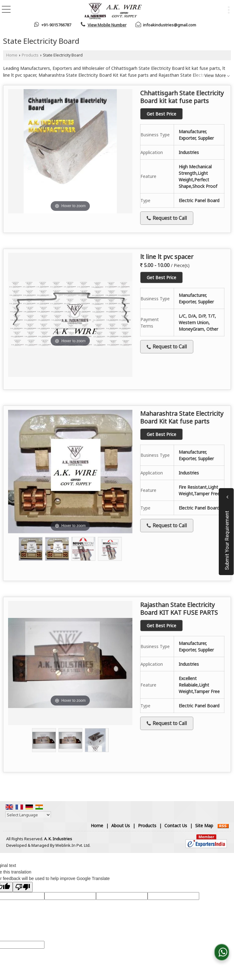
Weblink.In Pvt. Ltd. (73, 845)
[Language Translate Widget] (28, 815)
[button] (107, 25)
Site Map (204, 826)
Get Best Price (161, 114)
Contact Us (176, 826)
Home (12, 55)
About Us (121, 826)
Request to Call (167, 218)
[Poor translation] (23, 887)
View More (215, 75)
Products (30, 55)
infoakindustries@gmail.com (170, 25)
